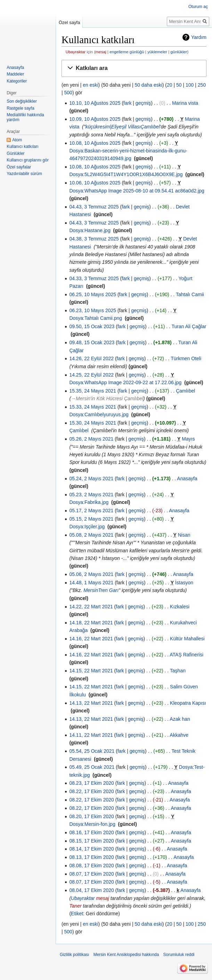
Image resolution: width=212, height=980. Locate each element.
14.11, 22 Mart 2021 (91, 735)
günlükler (179, 52)
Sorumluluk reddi (179, 955)
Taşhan (178, 671)
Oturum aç (198, 7)
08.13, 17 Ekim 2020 (91, 857)
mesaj (101, 52)
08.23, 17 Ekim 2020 (91, 783)
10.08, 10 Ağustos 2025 (95, 143)
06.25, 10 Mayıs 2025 (93, 294)
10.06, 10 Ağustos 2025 (95, 183)
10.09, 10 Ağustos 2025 (95, 119)
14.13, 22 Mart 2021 (91, 703)
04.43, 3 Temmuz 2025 (94, 207)
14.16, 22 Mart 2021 (91, 639)
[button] (134, 68)
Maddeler (15, 74)
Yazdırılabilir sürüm (24, 174)
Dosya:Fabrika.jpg (89, 502)
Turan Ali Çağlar (189, 326)
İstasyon (184, 583)
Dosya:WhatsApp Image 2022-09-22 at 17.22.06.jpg (125, 382)
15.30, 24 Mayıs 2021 (93, 423)
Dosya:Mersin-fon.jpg (92, 824)
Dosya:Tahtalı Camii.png (96, 318)
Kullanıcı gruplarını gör (28, 160)
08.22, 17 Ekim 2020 (91, 791)
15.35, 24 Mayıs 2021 (93, 391)
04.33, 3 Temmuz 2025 (94, 278)
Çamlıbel (185, 391)
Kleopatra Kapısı (188, 703)
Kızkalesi (180, 607)
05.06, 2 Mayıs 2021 (91, 574)
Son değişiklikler (22, 101)
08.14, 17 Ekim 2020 (91, 849)
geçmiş (143, 103)
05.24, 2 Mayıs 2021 (91, 479)
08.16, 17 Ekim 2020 (91, 832)
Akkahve (179, 735)
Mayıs (188, 439)
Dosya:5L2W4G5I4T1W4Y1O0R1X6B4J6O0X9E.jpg (126, 174)
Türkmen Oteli (186, 358)
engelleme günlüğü (127, 52)
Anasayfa (187, 479)
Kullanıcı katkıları (22, 147)
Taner (75, 906)
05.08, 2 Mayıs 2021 (91, 535)
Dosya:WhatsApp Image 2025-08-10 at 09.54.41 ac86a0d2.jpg (137, 191)
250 (202, 85)
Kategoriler (17, 81)
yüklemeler (157, 52)
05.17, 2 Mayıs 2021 (91, 511)
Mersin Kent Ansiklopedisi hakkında (126, 955)
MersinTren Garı (101, 590)
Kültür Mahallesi (187, 639)
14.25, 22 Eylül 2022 (91, 375)
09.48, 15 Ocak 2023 (92, 342)
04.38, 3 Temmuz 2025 (94, 239)
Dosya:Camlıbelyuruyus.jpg (99, 414)
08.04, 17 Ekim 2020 (91, 890)
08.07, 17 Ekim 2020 (91, 874)
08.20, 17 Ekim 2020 (91, 816)
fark (127, 103)
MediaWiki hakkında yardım (25, 117)
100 (190, 85)
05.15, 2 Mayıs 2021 (91, 519)
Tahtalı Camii (190, 294)
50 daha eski (148, 85)
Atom (17, 140)
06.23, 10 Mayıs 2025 (93, 310)
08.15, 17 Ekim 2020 (91, 841)
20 (170, 85)
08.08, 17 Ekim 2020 (91, 866)
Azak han (180, 719)
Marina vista (185, 103)
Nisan (184, 535)
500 (68, 93)
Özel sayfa (69, 22)
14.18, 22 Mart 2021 (91, 623)
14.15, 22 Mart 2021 (91, 671)
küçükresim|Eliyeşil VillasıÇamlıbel (123, 127)
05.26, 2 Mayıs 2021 (91, 439)
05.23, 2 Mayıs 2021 (91, 495)
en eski (90, 85)
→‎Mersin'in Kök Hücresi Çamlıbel (107, 398)
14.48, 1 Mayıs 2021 (91, 583)
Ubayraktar (76, 52)
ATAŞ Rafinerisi (186, 655)
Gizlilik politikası (75, 955)
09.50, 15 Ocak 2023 (92, 326)
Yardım (199, 37)
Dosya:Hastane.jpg (90, 230)
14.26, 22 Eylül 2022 (91, 358)
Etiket (77, 914)
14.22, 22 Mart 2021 (91, 607)
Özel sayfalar (19, 167)
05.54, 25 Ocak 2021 (92, 751)
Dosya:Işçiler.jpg (87, 527)
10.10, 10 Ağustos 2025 (95, 103)
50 (179, 85)
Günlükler (15, 153)
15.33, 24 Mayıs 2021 (93, 407)
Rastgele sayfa (20, 108)
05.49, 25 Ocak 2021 (92, 767)
